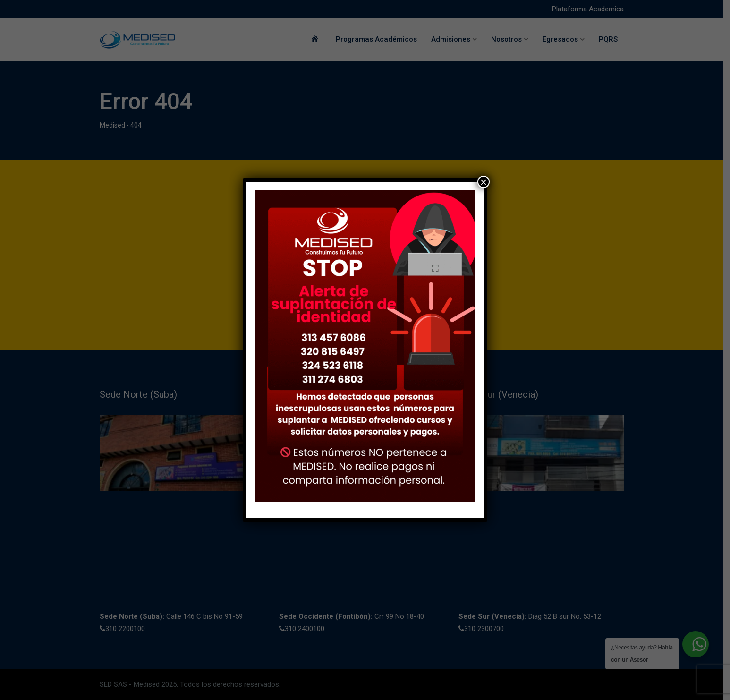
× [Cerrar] (484, 182)
